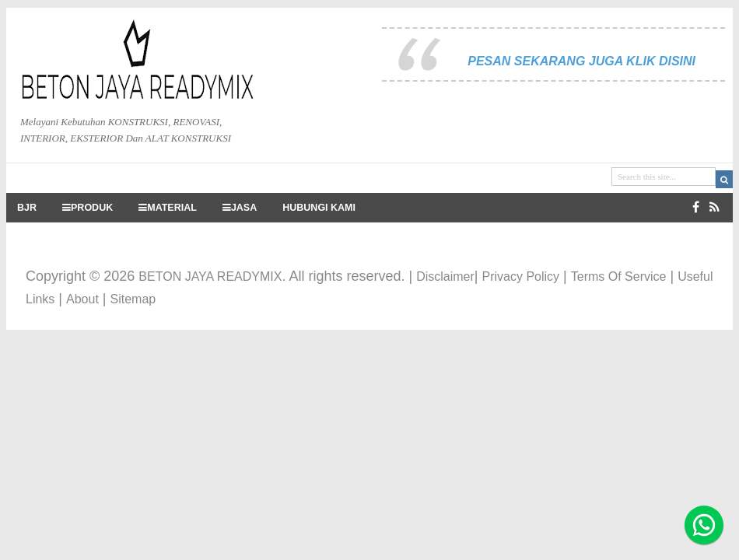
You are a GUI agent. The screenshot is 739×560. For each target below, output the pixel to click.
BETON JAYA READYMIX (210, 276)
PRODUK (88, 208)
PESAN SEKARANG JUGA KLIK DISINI (581, 61)
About (82, 299)
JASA (240, 208)
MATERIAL (168, 208)
